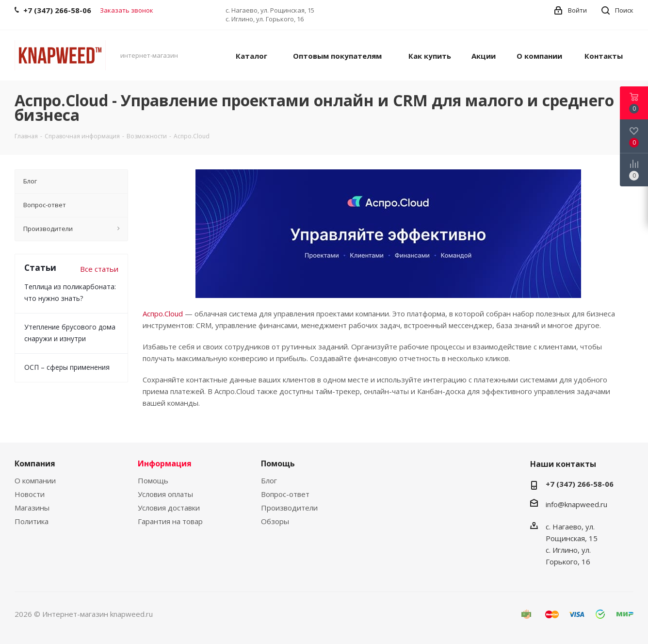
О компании (35, 480)
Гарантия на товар (170, 521)
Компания (35, 463)
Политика (32, 521)
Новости (30, 494)
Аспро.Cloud (163, 314)
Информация (165, 463)
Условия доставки (169, 508)
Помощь (153, 480)
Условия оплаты (165, 494)
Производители (289, 508)
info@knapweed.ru (576, 504)
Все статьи (99, 269)
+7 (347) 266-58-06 (580, 484)
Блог (269, 480)
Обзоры (275, 521)
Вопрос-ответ (285, 494)
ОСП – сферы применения (67, 367)
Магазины (32, 508)
